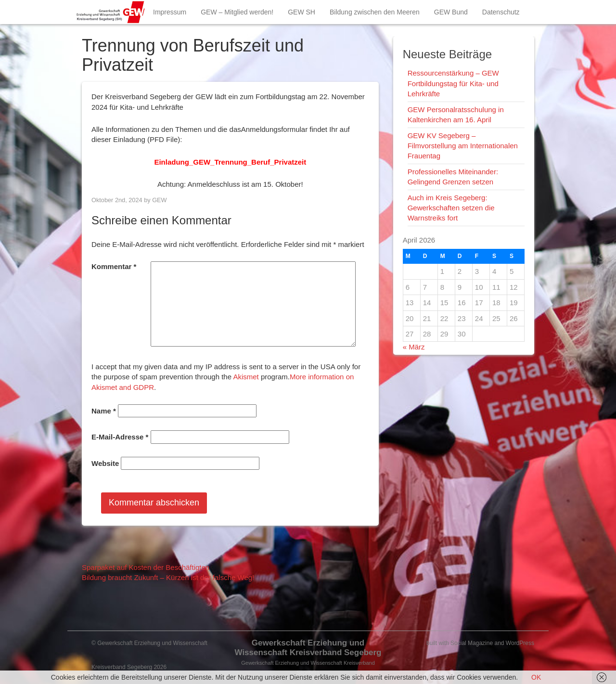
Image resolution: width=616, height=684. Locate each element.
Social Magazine (472, 643)
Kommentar (114, 266)
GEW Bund (451, 12)
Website (105, 463)
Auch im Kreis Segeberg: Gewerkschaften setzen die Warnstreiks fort (451, 208)
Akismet (246, 377)
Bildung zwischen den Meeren (375, 12)
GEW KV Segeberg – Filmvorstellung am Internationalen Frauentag (463, 146)
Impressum (170, 12)
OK (536, 677)
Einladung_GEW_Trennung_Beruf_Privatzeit (230, 162)
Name (104, 411)
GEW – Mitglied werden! (237, 12)
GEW (159, 200)
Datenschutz (501, 12)
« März (414, 347)
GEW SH (302, 12)
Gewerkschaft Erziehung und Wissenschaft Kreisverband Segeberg (308, 648)
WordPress (520, 643)
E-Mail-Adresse (120, 437)
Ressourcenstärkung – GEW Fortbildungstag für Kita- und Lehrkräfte (453, 83)
